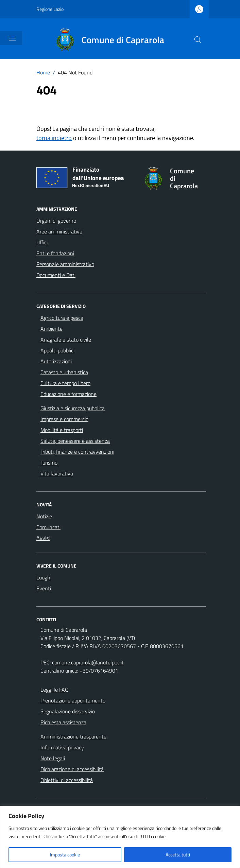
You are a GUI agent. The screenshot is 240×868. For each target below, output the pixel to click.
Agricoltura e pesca (62, 318)
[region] (120, 837)
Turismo (49, 463)
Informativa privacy (62, 747)
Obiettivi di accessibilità (67, 780)
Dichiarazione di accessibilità (72, 769)
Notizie (44, 516)
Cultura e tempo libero (65, 383)
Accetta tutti (178, 855)
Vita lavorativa (57, 473)
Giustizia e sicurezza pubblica (73, 408)
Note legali (53, 758)
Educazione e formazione (68, 394)
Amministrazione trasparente (73, 736)
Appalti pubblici (57, 350)
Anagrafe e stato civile (66, 340)
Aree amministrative (59, 231)
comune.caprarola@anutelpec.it (88, 662)
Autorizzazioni (56, 361)
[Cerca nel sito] (198, 40)
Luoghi (44, 577)
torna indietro (54, 138)
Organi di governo (56, 221)
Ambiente (52, 329)
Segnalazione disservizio (68, 711)
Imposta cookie (65, 855)
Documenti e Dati (56, 275)
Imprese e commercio (64, 419)
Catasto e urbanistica (64, 372)
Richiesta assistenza (63, 722)
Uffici (42, 242)
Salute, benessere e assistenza (75, 441)
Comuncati (48, 527)
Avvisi (43, 538)
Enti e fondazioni (55, 253)
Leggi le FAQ (55, 690)
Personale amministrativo (65, 264)
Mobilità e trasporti (62, 430)
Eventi (44, 588)
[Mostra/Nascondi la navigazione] (12, 38)
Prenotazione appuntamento (73, 700)
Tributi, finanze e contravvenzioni (77, 452)
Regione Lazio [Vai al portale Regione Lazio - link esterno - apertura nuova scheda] (50, 9)
